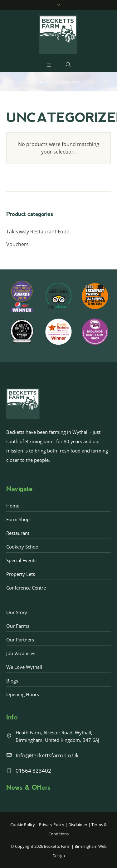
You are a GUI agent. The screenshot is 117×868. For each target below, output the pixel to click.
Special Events (21, 560)
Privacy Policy (52, 824)
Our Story (17, 612)
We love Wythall (24, 667)
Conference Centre (26, 588)
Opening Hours (23, 694)
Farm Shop (18, 519)
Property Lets (21, 574)
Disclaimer (78, 824)
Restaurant (18, 533)
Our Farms (18, 626)
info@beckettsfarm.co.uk (47, 755)
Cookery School (23, 547)
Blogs (12, 681)
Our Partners (20, 640)
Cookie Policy (23, 824)
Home (43, 82)
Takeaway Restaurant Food (38, 232)
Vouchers (17, 244)
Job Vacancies (21, 653)
